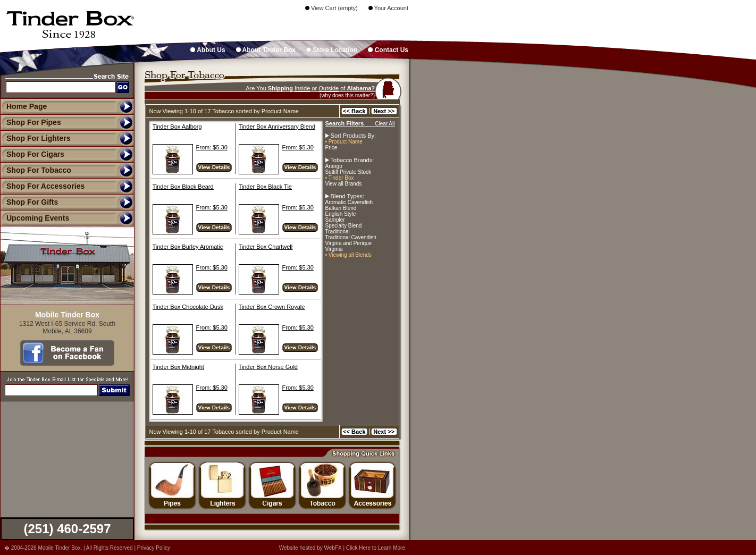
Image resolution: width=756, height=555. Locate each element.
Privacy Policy (154, 548)
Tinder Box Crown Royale (272, 307)
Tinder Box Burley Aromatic (188, 247)
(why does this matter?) (347, 95)
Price (331, 148)
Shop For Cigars (32, 154)
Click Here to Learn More (376, 548)
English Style (341, 214)
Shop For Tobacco (36, 170)
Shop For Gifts (29, 202)
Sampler (335, 220)
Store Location (332, 50)
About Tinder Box (266, 50)
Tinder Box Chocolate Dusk (188, 307)
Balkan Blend (341, 208)
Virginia (334, 249)
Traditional (338, 232)
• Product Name (344, 142)
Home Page (27, 106)
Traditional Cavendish (351, 237)
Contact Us (388, 50)
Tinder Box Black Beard (183, 187)
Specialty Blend (344, 226)
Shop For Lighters (35, 138)
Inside (302, 88)
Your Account (388, 8)
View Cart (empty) (331, 8)
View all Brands (344, 184)
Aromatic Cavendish (349, 202)
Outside (329, 88)
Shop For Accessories (42, 186)
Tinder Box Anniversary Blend (277, 127)
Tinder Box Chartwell (266, 247)
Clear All (385, 124)
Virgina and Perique (349, 243)
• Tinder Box (340, 178)
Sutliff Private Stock (348, 172)
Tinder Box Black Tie (265, 187)
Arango (334, 166)
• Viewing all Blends (348, 255)
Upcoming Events (35, 218)
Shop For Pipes (31, 122)
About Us (208, 50)
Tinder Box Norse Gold (268, 367)
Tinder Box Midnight (178, 367)
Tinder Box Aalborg (177, 127)
